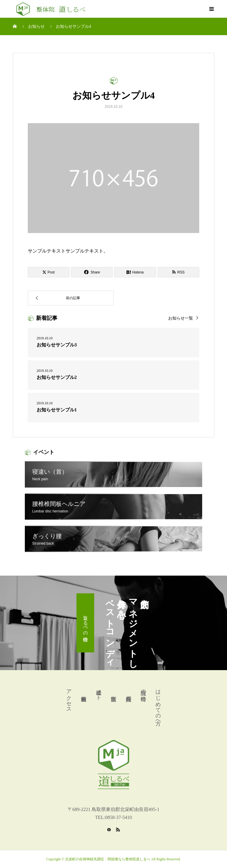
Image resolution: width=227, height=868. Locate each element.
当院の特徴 (143, 689)
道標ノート (99, 692)
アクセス (69, 698)
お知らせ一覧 (181, 318)
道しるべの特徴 (86, 623)
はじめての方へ (158, 704)
